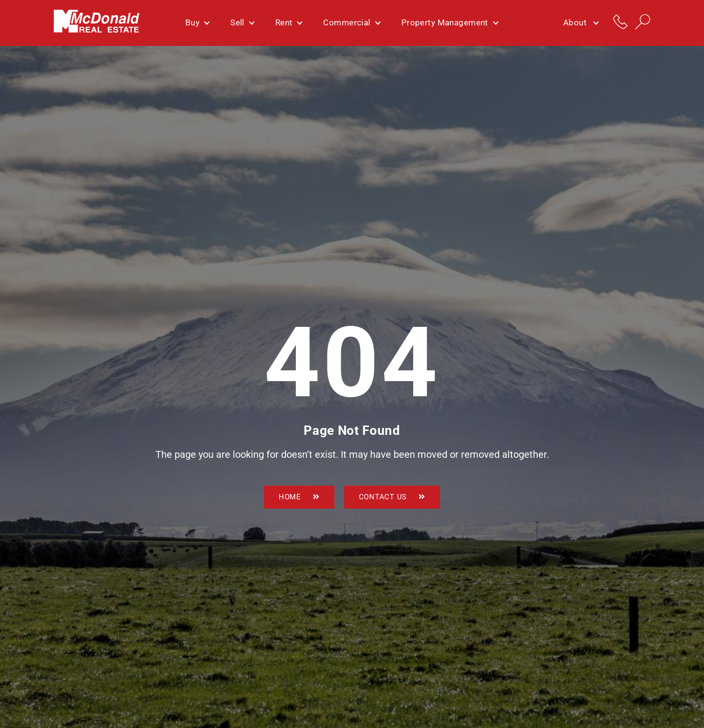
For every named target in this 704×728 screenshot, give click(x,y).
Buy (197, 22)
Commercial (351, 22)
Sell (242, 22)
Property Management (450, 22)
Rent (289, 22)
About (581, 23)
